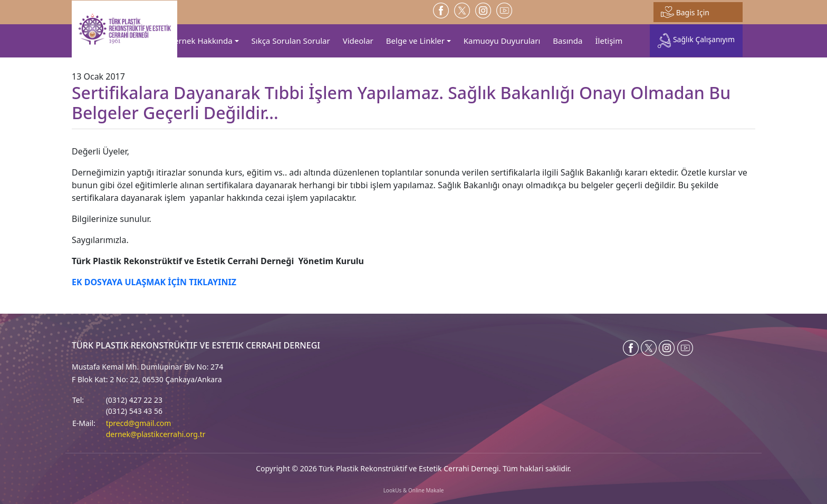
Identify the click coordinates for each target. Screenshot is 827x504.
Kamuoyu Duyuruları (502, 41)
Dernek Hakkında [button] (200, 41)
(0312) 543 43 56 (134, 411)
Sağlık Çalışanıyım (696, 40)
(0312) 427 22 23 (134, 400)
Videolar (358, 41)
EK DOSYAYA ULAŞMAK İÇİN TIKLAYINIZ (154, 282)
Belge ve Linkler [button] (415, 41)
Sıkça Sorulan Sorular (291, 41)
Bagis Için (685, 12)
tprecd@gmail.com (139, 423)
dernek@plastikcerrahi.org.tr (156, 434)
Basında (568, 41)
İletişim (609, 41)
